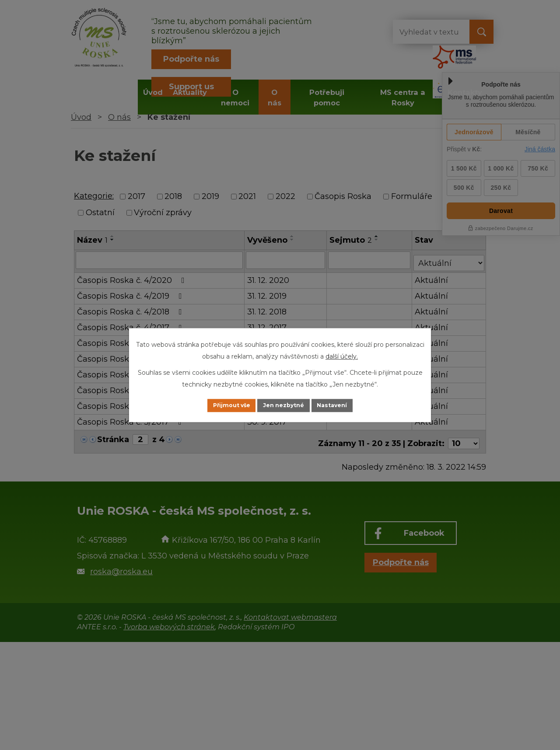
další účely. (342, 356)
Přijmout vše (220, 405)
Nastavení (344, 405)
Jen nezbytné (284, 405)
